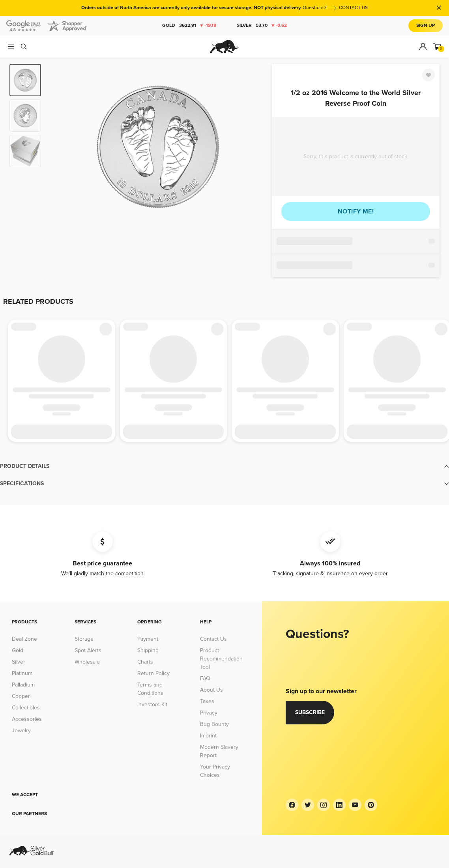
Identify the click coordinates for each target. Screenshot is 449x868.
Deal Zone (24, 639)
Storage (84, 639)
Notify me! (356, 211)
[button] (224, 466)
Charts (145, 662)
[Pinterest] (371, 805)
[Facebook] (292, 805)
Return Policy (153, 673)
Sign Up (426, 25)
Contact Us (213, 639)
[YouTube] (355, 805)
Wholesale (87, 662)
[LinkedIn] (339, 805)
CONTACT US (353, 8)
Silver (262, 26)
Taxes (207, 701)
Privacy (209, 713)
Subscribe (310, 712)
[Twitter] (308, 805)
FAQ (205, 678)
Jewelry (21, 731)
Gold (189, 26)
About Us (211, 690)
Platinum (22, 673)
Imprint (208, 736)
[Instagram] (324, 805)
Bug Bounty (214, 724)
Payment (148, 639)
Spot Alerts (88, 650)
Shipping (148, 650)
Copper (21, 696)
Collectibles (26, 708)
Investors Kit (152, 704)
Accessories (27, 719)
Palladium (23, 685)
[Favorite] (428, 75)
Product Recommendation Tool (221, 659)
